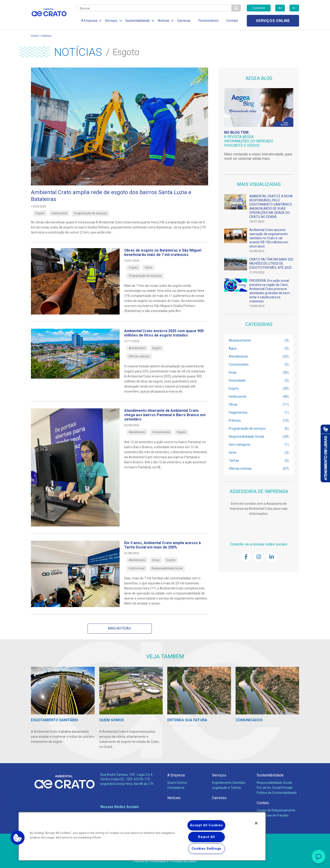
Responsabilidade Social (274, 783)
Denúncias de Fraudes (273, 815)
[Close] (256, 823)
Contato (231, 21)
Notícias (47, 36)
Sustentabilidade (270, 775)
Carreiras (183, 21)
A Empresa (176, 775)
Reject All (206, 837)
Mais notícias (120, 628)
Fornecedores (208, 21)
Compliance (176, 788)
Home (35, 36)
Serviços (219, 775)
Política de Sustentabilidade (277, 793)
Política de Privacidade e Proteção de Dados (165, 861)
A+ (280, 8)
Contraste (259, 8)
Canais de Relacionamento (276, 810)
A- (294, 8)
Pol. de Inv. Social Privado (275, 788)
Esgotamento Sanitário (229, 783)
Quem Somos (177, 783)
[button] (18, 838)
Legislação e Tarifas (226, 788)
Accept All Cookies (206, 825)
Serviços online (273, 21)
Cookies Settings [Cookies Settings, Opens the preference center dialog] (207, 849)
